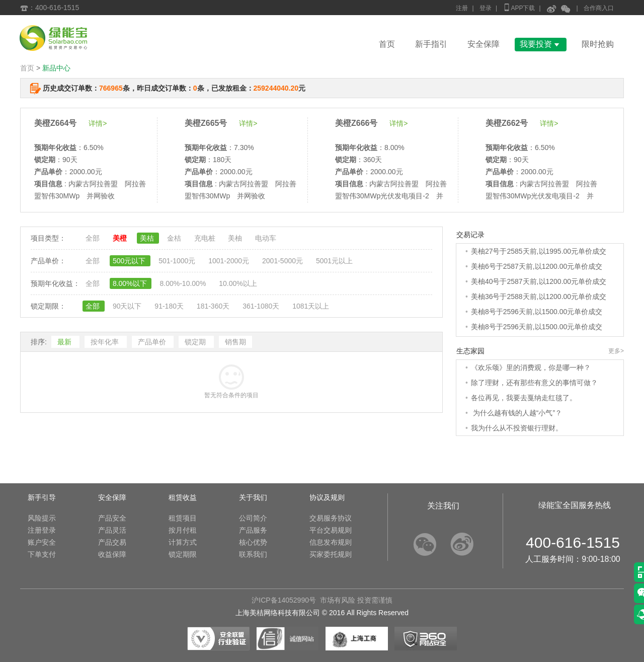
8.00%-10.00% (184, 283)
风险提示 (42, 518)
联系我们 (253, 554)
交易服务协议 (331, 518)
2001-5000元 (284, 261)
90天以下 (128, 306)
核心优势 (253, 542)
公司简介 (253, 518)
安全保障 (484, 44)
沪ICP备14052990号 (284, 600)
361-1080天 (262, 306)
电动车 (266, 238)
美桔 (148, 238)
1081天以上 (311, 306)
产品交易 (112, 542)
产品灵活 (112, 530)
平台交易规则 (331, 530)
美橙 (121, 238)
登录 (486, 8)
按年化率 (106, 342)
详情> (98, 123)
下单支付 (42, 554)
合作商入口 (599, 8)
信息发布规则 (331, 542)
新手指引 (431, 44)
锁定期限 (183, 554)
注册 (462, 8)
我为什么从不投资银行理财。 (517, 428)
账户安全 (42, 542)
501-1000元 (178, 261)
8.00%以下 (131, 283)
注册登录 (42, 530)
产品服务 (253, 530)
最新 (65, 342)
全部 (94, 238)
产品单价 (153, 342)
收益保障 (112, 554)
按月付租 (183, 530)
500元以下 (130, 261)
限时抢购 (598, 44)
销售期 (235, 342)
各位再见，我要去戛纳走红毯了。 (524, 398)
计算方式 (183, 542)
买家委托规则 (331, 554)
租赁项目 (183, 518)
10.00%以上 (238, 283)
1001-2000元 (230, 261)
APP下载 (519, 7)
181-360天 (214, 306)
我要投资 (541, 44)
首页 (387, 44)
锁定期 (196, 342)
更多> (616, 351)
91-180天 (170, 306)
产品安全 (112, 518)
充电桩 (206, 238)
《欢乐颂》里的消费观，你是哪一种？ (531, 367)
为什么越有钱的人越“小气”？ (516, 413)
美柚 (236, 238)
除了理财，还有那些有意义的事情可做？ (534, 383)
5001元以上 (334, 261)
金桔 (175, 238)
